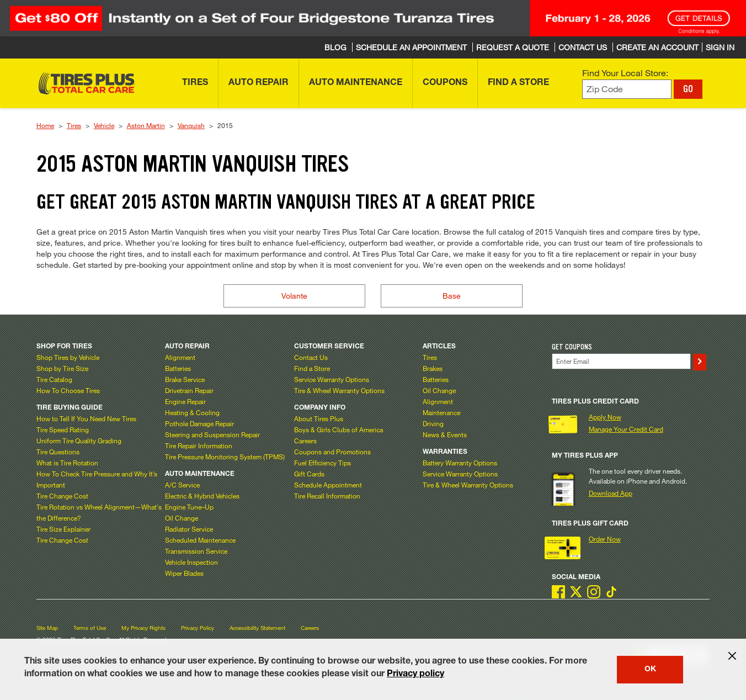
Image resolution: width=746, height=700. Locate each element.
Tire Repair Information (199, 446)
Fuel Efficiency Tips (323, 463)
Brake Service (185, 379)
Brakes (433, 368)
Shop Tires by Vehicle (68, 357)
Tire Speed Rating (63, 429)
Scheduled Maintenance (200, 540)
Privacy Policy (198, 628)
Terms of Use (90, 628)
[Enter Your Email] (621, 361)
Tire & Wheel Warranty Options (339, 390)
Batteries (178, 368)
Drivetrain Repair (189, 390)
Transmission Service (196, 551)
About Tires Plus (319, 418)
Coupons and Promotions (332, 452)
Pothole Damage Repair (199, 423)
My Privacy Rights (143, 628)
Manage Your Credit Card (626, 429)
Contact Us (311, 357)
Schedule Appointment (328, 485)
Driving (433, 423)
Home (45, 125)
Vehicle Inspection (191, 562)
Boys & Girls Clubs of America (339, 429)
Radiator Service (189, 529)
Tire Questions (58, 452)
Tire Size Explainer (63, 529)
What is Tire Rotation (67, 463)
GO (688, 89)
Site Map (47, 628)
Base (452, 296)
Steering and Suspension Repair (212, 434)
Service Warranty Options (332, 379)
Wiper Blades (184, 573)
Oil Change (182, 518)
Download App (611, 493)
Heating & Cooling (192, 412)
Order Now (605, 539)
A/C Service (182, 485)
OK (650, 670)
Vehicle (104, 125)
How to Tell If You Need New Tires (86, 418)
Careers (305, 441)
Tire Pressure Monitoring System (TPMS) (225, 457)
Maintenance (441, 412)
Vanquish (191, 125)
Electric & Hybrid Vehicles (202, 496)
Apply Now (605, 417)
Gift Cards (309, 474)
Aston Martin (146, 125)
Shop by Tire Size (62, 368)
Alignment (180, 357)
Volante (294, 296)
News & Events (445, 434)
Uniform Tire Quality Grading (79, 441)
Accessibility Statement (257, 628)
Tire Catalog (54, 379)
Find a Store (312, 368)
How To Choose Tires (68, 390)
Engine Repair (185, 401)
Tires (74, 125)
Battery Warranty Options (460, 463)
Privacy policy (415, 675)
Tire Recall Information (327, 496)
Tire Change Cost (62, 496)
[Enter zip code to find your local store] (627, 89)
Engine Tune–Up (189, 507)
